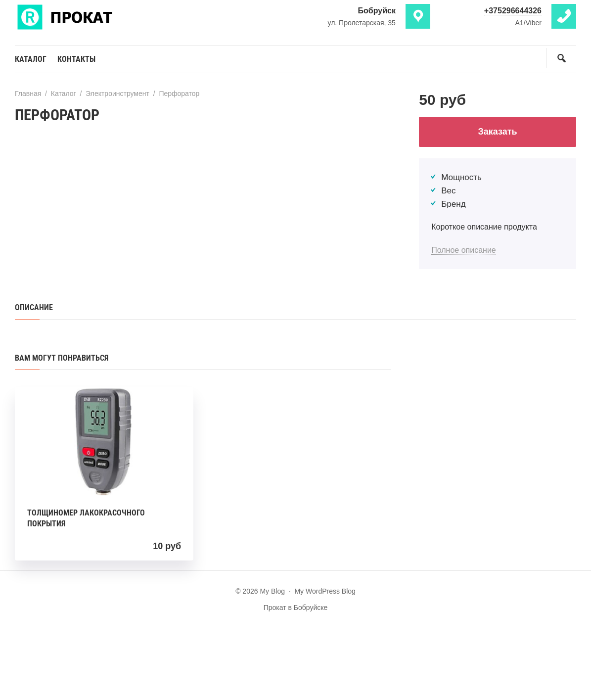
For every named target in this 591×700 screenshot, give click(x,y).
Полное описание (464, 250)
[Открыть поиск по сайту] (561, 58)
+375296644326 (513, 11)
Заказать (498, 132)
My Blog (89, 16)
